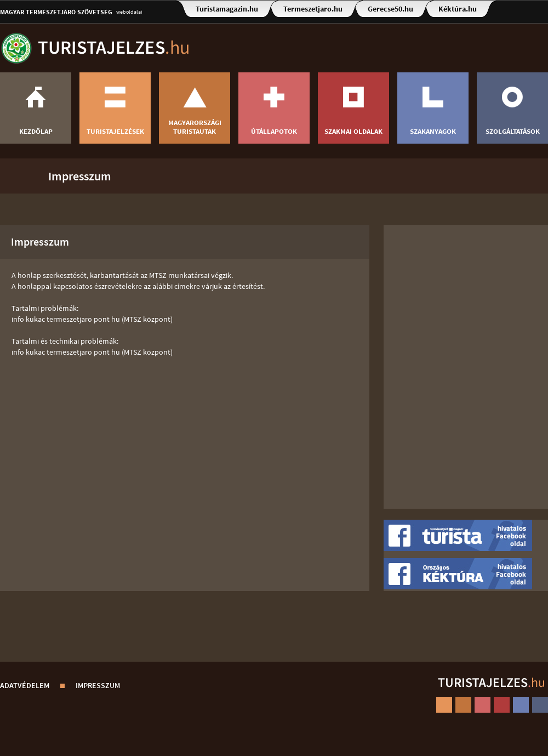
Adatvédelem (25, 685)
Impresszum (80, 176)
